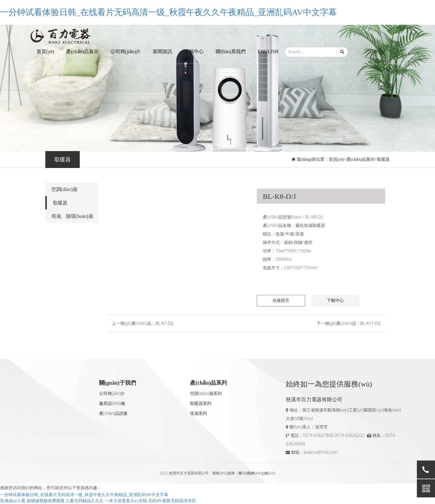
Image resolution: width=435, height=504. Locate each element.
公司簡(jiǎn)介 (126, 52)
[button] (342, 52)
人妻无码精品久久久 (85, 501)
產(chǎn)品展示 (82, 52)
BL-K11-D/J (371, 323)
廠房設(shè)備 (112, 403)
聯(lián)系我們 (231, 52)
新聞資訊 (163, 52)
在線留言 (281, 300)
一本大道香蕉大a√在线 (126, 501)
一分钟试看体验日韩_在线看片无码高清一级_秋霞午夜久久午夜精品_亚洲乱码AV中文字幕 (168, 12)
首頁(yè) (45, 52)
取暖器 (383, 159)
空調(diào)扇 (64, 189)
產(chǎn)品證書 (113, 413)
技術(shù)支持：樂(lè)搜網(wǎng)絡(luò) (244, 473)
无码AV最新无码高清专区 (172, 501)
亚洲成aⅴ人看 (13, 501)
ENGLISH (268, 52)
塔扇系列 (198, 413)
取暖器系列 (201, 403)
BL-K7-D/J (164, 323)
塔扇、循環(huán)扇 (72, 216)
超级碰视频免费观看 (46, 501)
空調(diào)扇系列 (206, 393)
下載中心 (194, 52)
